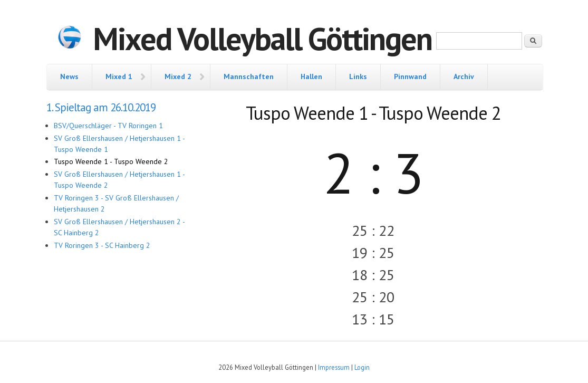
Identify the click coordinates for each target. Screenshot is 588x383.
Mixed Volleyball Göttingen (262, 39)
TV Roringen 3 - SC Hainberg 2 (102, 245)
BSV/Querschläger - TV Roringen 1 (108, 126)
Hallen (311, 76)
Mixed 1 (119, 76)
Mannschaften (249, 76)
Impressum (334, 367)
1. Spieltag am (101, 107)
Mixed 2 (178, 76)
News (69, 76)
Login (362, 367)
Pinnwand (410, 76)
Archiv (464, 76)
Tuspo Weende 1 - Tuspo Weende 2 (111, 161)
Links (358, 76)
